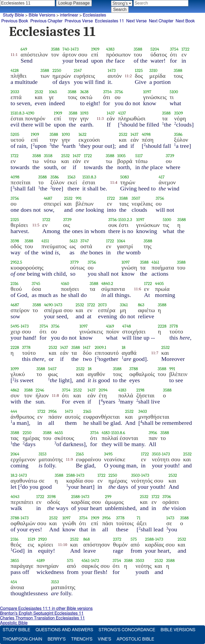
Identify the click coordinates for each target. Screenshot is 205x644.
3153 (42, 454)
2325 (15, 220)
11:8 (55, 396)
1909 (95, 49)
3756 (119, 92)
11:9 (69, 459)
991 (78, 198)
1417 (86, 347)
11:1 (14, 55)
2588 (70, 475)
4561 (85, 561)
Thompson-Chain (22, 639)
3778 (174, 326)
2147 (78, 70)
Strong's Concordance (127, 630)
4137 (122, 113)
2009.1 (100, 347)
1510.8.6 (118, 433)
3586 (178, 134)
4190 (30, 113)
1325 (139, 70)
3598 (15, 241)
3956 (53, 411)
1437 (111, 113)
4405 (159, 284)
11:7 (155, 353)
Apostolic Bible (14, 623)
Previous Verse (79, 21)
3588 (55, 49)
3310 (153, 70)
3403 (143, 411)
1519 (31, 539)
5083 (125, 177)
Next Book (185, 21)
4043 (15, 497)
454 (14, 582)
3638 (84, 92)
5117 (139, 156)
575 (134, 539)
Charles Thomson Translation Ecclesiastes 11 (42, 618)
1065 (53, 92)
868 (86, 539)
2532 (39, 92)
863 (141, 305)
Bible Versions (42, 15)
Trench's (82, 639)
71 (139, 518)
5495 (15, 326)
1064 (121, 241)
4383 (110, 49)
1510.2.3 (125, 220)
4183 (122, 390)
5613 (73, 241)
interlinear (69, 15)
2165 (87, 411)
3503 (156, 454)
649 (24, 49)
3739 (170, 156)
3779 (74, 262)
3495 (108, 454)
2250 (57, 70)
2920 (43, 539)
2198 (140, 390)
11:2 (128, 76)
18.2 (14, 475)
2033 (15, 92)
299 (108, 497)
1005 (121, 156)
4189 (41, 561)
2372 (117, 539)
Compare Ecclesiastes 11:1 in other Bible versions (46, 609)
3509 (179, 113)
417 (161, 177)
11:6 (138, 289)
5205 (15, 134)
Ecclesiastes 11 (110, 21)
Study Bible (13, 15)
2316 (15, 284)
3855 (15, 561)
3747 (85, 241)
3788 (134, 369)
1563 (72, 177)
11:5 (36, 225)
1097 (147, 92)
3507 (136, 198)
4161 (155, 262)
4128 (15, 70)
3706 (167, 497)
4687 (48, 198)
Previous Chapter (47, 21)
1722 (186, 49)
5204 (155, 49)
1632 (82, 134)
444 (14, 411)
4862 (15, 390)
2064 (15, 454)
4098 (146, 134)
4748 (127, 326)
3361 (124, 305)
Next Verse (137, 21)
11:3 (100, 119)
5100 (174, 92)
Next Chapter (161, 21)
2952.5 (17, 262)
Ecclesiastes (94, 15)
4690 (48, 305)
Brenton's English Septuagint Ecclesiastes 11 (42, 613)
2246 (40, 390)
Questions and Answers (64, 630)
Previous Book (15, 21)
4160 (65, 284)
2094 (103, 390)
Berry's (57, 639)
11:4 (114, 182)
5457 (52, 369)
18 (124, 347)
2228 (162, 326)
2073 (102, 305)
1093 (84, 113)
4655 (59, 433)
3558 (48, 156)
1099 (15, 369)
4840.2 (107, 284)
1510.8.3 (18, 113)
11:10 (62, 545)
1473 (75, 49)
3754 (174, 49)
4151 (45, 241)
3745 (36, 284)
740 (66, 49)
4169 (110, 326)
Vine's (104, 639)
